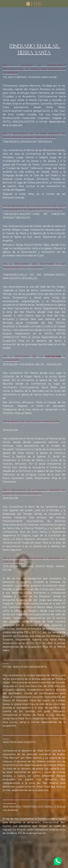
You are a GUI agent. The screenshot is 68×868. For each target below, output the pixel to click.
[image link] (34, 4)
